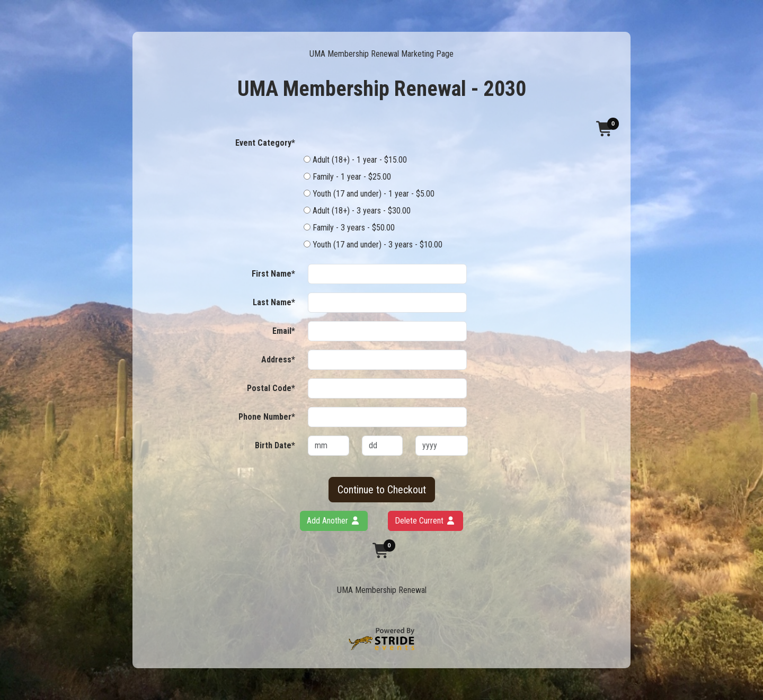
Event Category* (265, 143)
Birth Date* (275, 445)
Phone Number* (267, 417)
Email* (284, 331)
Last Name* (274, 302)
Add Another (334, 521)
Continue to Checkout (382, 490)
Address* (278, 360)
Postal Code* (271, 388)
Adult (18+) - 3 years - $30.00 (357, 211)
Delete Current (425, 521)
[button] (605, 129)
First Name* (273, 274)
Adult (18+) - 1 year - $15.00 (355, 160)
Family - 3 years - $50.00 (349, 228)
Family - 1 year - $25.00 (347, 177)
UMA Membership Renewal (382, 590)
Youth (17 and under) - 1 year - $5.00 (369, 194)
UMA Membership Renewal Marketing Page (381, 54)
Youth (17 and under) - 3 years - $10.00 (373, 245)
